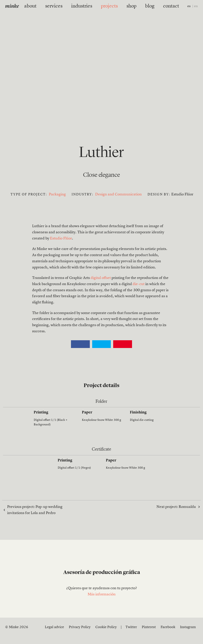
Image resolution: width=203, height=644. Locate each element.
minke (12, 6)
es (189, 6)
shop (126, 6)
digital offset (101, 278)
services (62, 6)
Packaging (57, 195)
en (196, 6)
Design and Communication (118, 195)
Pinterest (149, 627)
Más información (102, 594)
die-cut (139, 284)
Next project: (176, 507)
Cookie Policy (106, 627)
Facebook (168, 627)
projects (107, 6)
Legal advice (54, 627)
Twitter (131, 627)
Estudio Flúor (61, 239)
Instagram (188, 627)
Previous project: (35, 510)
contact (159, 6)
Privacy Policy (80, 627)
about (42, 6)
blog (142, 6)
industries (84, 6)
